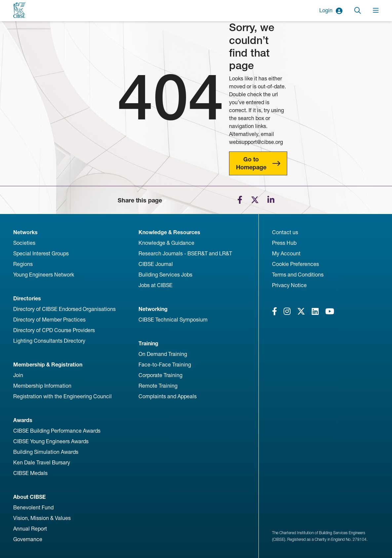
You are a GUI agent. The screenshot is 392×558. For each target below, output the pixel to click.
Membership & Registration (48, 365)
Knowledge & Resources (169, 232)
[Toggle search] (358, 11)
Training (148, 343)
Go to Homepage (251, 163)
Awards (23, 420)
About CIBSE (29, 497)
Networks (25, 232)
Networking (153, 309)
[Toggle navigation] (376, 11)
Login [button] (331, 11)
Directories (27, 299)
